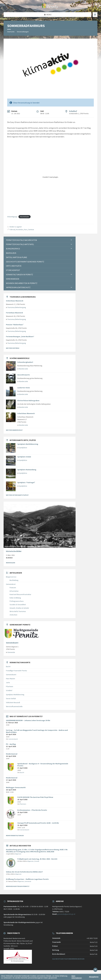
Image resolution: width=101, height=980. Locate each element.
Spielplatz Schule (24, 457)
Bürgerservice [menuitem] (13, 249)
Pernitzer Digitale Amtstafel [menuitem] (20, 244)
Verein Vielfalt (11, 699)
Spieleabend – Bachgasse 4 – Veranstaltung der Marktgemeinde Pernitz (43, 765)
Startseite (11, 32)
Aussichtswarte (24, 375)
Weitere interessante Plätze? (17, 495)
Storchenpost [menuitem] (13, 270)
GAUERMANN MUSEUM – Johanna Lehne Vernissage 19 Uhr (28, 720)
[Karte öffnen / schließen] (95, 15)
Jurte (8, 682)
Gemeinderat (11, 584)
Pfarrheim (10, 686)
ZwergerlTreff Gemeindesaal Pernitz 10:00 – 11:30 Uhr (38, 823)
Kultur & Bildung (15, 598)
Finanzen (13, 588)
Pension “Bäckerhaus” (15, 325)
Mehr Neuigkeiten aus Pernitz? (18, 886)
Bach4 (8, 666)
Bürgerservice (11, 577)
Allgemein (18, 854)
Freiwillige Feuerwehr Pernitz (16, 671)
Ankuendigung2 (12, 217)
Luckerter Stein (24, 388)
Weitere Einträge (13, 348)
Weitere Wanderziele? (14, 430)
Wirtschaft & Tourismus (18, 611)
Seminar (31, 230)
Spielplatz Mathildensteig (28, 444)
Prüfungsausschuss (17, 601)
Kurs (26, 230)
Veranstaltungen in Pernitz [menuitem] (19, 275)
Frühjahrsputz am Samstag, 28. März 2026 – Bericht (37, 859)
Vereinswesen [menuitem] (13, 279)
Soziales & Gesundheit (18, 605)
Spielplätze (23, 448)
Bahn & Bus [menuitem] (11, 253)
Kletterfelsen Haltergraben (28, 401)
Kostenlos (20, 230)
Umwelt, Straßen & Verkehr (19, 608)
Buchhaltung (14, 580)
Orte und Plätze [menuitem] (14, 266)
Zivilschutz (13, 615)
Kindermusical (12, 754)
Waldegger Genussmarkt (16, 787)
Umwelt (37, 861)
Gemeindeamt (12, 643)
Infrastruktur (14, 591)
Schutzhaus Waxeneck (15, 301)
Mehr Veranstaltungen (15, 836)
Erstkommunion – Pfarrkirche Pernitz (32, 810)
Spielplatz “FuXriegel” (26, 482)
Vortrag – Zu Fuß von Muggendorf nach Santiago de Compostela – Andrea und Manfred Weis (37, 731)
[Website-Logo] (50, 7)
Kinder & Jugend (16, 227)
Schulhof (73, 111)
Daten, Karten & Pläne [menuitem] (17, 257)
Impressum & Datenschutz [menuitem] (18, 287)
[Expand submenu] (71, 240)
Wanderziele (23, 369)
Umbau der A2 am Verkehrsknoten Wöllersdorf (24, 872)
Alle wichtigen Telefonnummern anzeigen (68, 959)
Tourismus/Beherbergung (17, 307)
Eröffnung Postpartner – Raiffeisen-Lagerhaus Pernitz (27, 879)
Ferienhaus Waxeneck (14, 313)
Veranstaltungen (23, 32)
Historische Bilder (14, 551)
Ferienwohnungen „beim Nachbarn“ (20, 336)
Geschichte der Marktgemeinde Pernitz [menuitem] (25, 262)
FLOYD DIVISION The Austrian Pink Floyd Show (35, 797)
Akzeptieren (94, 977)
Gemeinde (11, 652)
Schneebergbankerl (25, 362)
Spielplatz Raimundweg (27, 470)
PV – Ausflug (11, 744)
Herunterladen (24, 217)
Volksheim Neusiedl (13, 702)
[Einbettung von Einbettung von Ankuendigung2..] (50, 177)
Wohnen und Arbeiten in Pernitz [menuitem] (22, 283)
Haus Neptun (10, 679)
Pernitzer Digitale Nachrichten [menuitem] (21, 240)
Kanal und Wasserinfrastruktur (20, 594)
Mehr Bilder (11, 563)
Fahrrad (12, 230)
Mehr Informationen (77, 977)
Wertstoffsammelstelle (14, 706)
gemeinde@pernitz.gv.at (66, 914)
